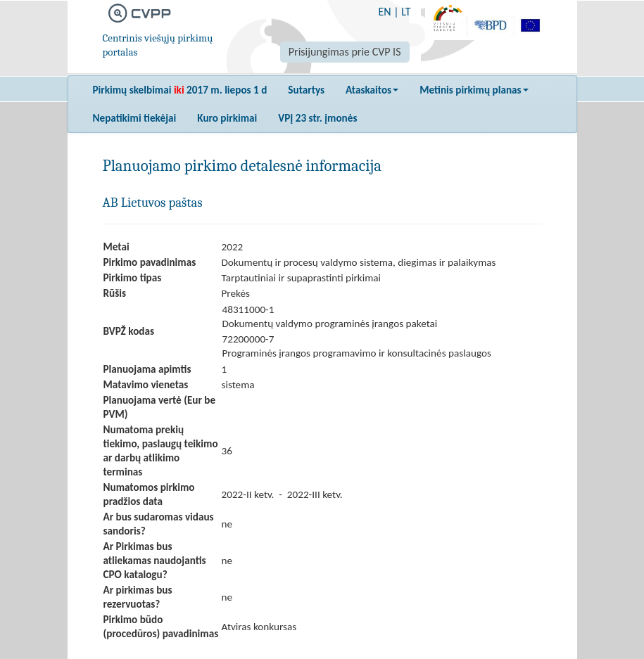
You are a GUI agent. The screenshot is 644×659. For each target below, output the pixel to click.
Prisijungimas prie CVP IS (345, 52)
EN (384, 12)
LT (406, 12)
